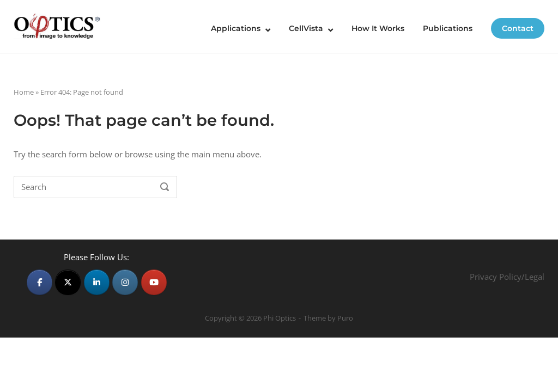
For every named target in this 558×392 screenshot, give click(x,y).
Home (24, 92)
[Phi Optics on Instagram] (125, 282)
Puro (345, 318)
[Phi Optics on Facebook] (40, 282)
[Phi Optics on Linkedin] (97, 282)
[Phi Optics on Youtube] (154, 282)
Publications (448, 28)
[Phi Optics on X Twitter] (68, 282)
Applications (236, 28)
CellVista (306, 28)
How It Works (378, 28)
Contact (518, 28)
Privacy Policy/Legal (507, 277)
